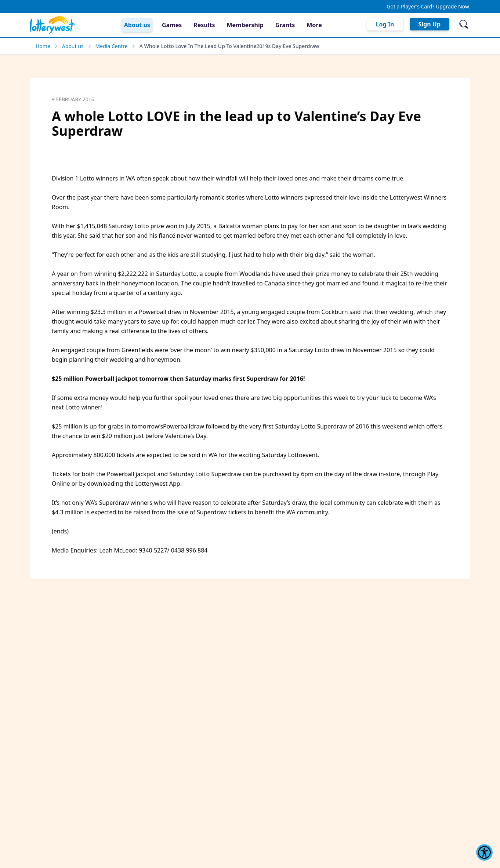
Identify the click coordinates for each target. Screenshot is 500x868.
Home (43, 46)
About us (73, 46)
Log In (385, 24)
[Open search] (464, 24)
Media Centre (112, 46)
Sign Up (430, 24)
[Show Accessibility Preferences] (484, 852)
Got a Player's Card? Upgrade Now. (428, 6)
